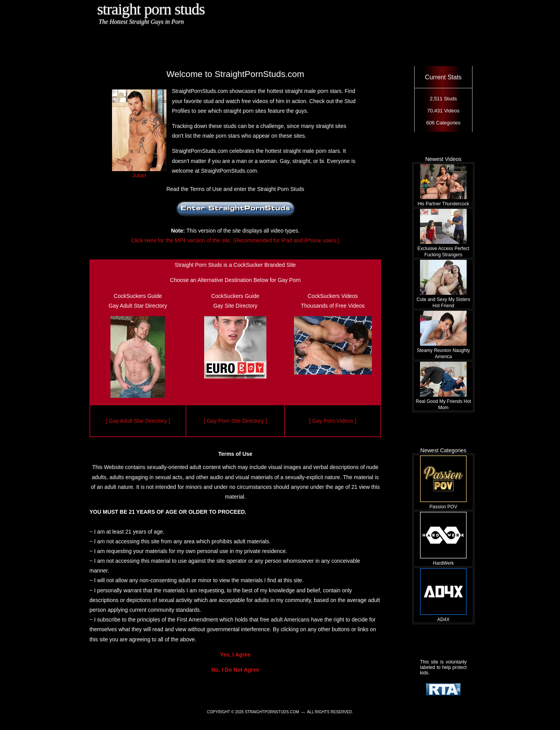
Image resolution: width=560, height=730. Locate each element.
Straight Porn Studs (151, 9)
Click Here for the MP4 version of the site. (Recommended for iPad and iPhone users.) (235, 240)
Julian (139, 172)
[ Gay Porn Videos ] (333, 421)
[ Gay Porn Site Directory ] (235, 421)
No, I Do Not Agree (235, 670)
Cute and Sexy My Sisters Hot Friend (443, 299)
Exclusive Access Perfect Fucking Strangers (443, 249)
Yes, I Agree (235, 655)
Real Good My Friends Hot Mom (443, 401)
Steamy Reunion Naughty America (444, 350)
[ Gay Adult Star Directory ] (138, 421)
